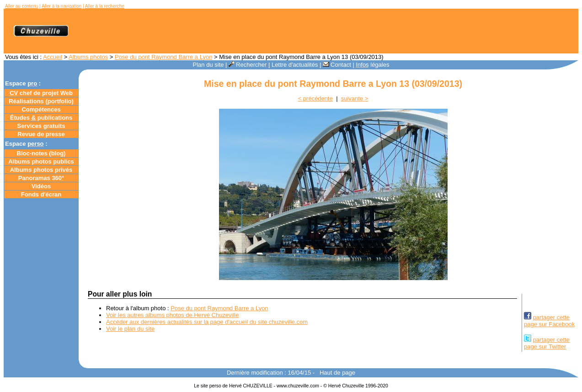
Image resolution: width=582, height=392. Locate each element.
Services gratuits (41, 126)
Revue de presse (41, 134)
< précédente (315, 98)
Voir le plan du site (130, 329)
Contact (337, 65)
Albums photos (88, 57)
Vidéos (41, 186)
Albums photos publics (41, 162)
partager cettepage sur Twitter (547, 343)
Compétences (41, 109)
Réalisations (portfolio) (41, 101)
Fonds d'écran (41, 194)
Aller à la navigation (61, 6)
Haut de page (337, 373)
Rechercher (248, 65)
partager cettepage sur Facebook (549, 321)
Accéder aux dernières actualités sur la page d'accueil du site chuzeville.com (207, 322)
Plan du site (208, 65)
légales (372, 65)
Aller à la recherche (105, 6)
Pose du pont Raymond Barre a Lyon (163, 57)
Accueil (53, 57)
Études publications (41, 118)
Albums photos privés (41, 170)
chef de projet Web (41, 93)
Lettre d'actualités (295, 65)
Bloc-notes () (41, 153)
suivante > (355, 98)
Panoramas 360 (41, 178)
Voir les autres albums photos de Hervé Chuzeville (172, 315)
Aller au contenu (21, 6)
